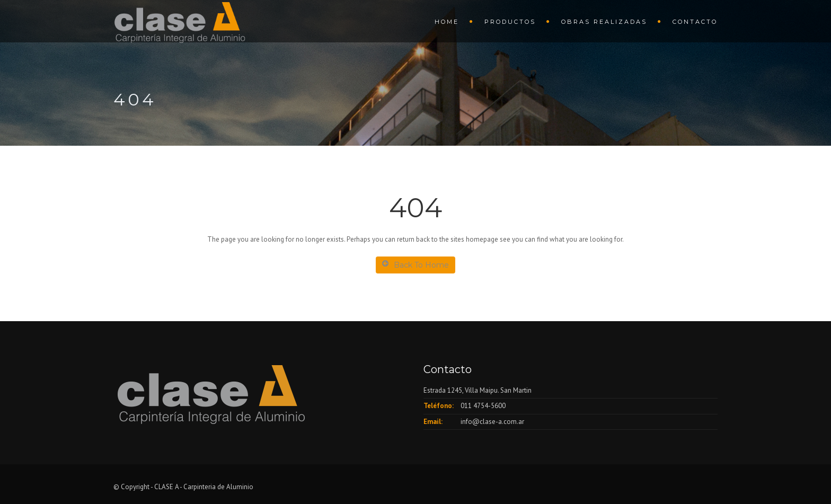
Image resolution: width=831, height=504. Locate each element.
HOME (447, 22)
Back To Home (415, 265)
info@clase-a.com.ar (492, 422)
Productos (510, 22)
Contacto (695, 22)
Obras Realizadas (604, 22)
